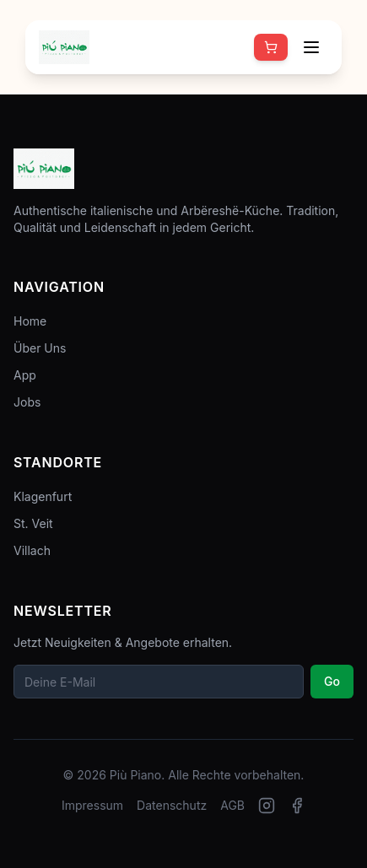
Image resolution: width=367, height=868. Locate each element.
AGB (232, 805)
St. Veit (33, 523)
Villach (32, 550)
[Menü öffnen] (311, 47)
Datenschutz (172, 805)
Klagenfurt (43, 496)
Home (30, 321)
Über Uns (40, 348)
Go (332, 681)
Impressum (92, 805)
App (25, 375)
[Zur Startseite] (64, 47)
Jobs (27, 402)
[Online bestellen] (271, 47)
